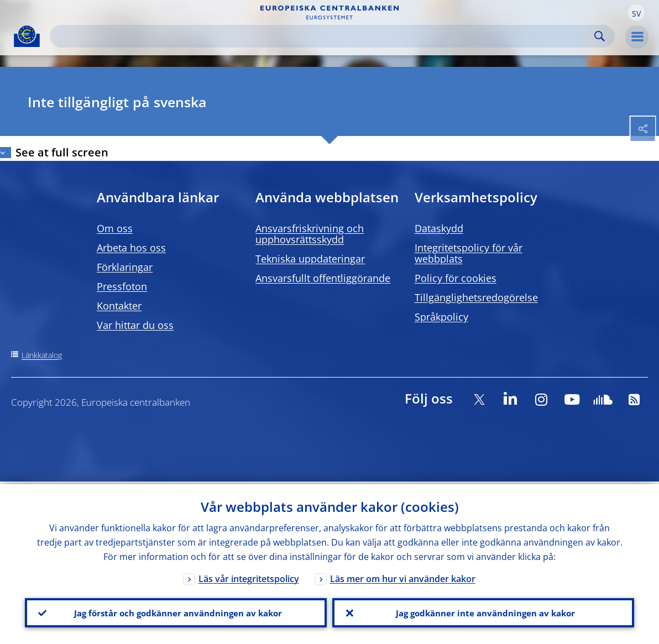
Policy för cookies (456, 278)
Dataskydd (439, 228)
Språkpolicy (441, 317)
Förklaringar (125, 267)
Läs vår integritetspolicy (249, 576)
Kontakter (119, 306)
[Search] (323, 36)
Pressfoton (122, 286)
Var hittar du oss (135, 325)
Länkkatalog (42, 355)
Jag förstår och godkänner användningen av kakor (176, 611)
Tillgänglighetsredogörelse (476, 297)
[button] (636, 13)
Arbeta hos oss (131, 248)
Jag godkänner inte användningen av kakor (483, 611)
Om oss (115, 228)
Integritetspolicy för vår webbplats (469, 253)
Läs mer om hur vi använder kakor (403, 576)
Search (600, 36)
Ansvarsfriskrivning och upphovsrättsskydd (310, 234)
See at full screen (62, 152)
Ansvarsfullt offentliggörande (323, 278)
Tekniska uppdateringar (310, 259)
